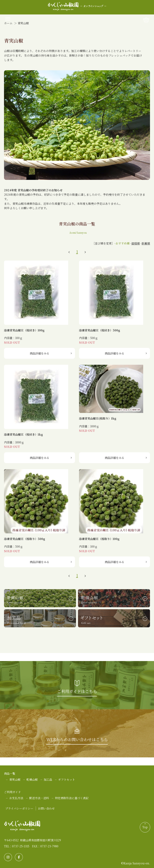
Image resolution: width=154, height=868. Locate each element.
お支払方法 (16, 798)
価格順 (136, 243)
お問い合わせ (46, 808)
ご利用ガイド (12, 792)
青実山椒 (23, 23)
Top (145, 826)
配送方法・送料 (39, 798)
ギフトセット (67, 779)
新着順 (146, 243)
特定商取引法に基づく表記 (72, 798)
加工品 (48, 779)
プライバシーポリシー (19, 808)
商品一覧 (10, 773)
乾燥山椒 (32, 779)
